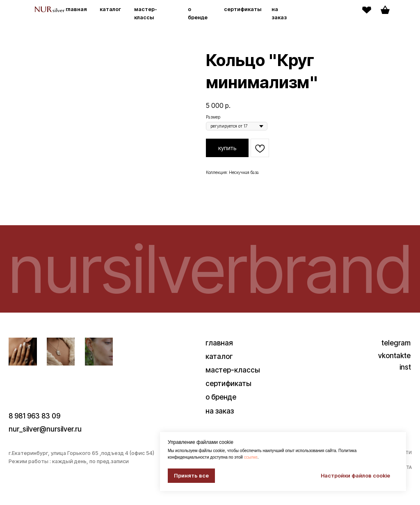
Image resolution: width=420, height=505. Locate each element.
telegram (396, 351)
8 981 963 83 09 (34, 424)
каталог (110, 9)
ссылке (251, 457)
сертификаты (243, 9)
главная (76, 9)
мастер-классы (233, 378)
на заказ (220, 419)
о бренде (221, 406)
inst (405, 376)
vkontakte (394, 364)
